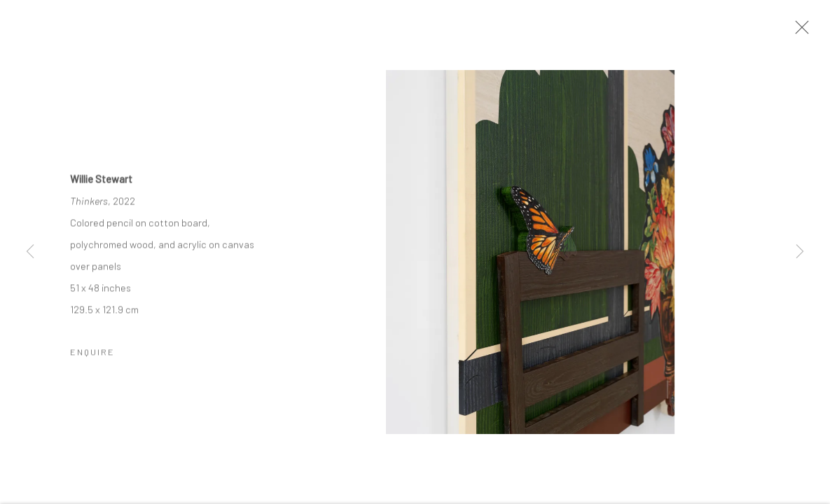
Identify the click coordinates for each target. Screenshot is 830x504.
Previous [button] (30, 252)
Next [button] (800, 252)
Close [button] (798, 31)
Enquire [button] (92, 353)
